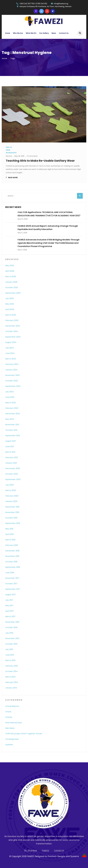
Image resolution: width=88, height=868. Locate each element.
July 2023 (9, 392)
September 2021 (13, 436)
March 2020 (11, 490)
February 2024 (12, 364)
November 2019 (12, 512)
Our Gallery (44, 33)
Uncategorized (12, 739)
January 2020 (11, 501)
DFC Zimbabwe (31, 850)
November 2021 (12, 425)
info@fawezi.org (61, 4)
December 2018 (12, 551)
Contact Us (64, 33)
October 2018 (11, 562)
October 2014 (11, 671)
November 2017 (12, 578)
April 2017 (10, 611)
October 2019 (11, 518)
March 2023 (11, 403)
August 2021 (10, 441)
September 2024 (13, 337)
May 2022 (10, 419)
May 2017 (9, 606)
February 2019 (12, 545)
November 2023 (12, 375)
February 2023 (12, 408)
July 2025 (9, 298)
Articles (9, 717)
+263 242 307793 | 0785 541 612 (33, 4)
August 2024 (11, 342)
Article (8, 712)
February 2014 (12, 682)
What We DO (31, 33)
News (54, 33)
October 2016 (11, 627)
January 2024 (11, 370)
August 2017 (11, 595)
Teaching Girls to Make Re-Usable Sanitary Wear (40, 161)
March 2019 (10, 540)
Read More (13, 178)
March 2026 (11, 277)
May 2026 (10, 266)
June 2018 (10, 573)
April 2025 (10, 309)
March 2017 (10, 616)
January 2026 (11, 282)
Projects (46, 850)
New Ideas (10, 728)
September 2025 (13, 293)
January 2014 (11, 688)
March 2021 (10, 452)
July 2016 (9, 633)
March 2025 (11, 315)
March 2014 (10, 677)
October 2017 (11, 584)
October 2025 (12, 287)
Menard (9, 156)
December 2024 (13, 326)
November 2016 (12, 622)
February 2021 (12, 457)
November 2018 (12, 556)
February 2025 (12, 320)
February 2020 (12, 496)
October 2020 (12, 474)
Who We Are (18, 33)
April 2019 (9, 534)
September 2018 (13, 567)
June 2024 (10, 353)
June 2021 (10, 447)
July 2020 (9, 485)
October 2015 (11, 644)
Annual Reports (12, 706)
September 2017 (13, 589)
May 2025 (10, 304)
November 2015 (12, 638)
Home (8, 33)
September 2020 (13, 479)
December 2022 (13, 414)
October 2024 (12, 331)
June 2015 (10, 655)
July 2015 (9, 649)
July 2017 (9, 600)
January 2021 (11, 463)
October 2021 (11, 430)
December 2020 (13, 468)
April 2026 (10, 271)
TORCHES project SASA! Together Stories (24, 734)
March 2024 (11, 359)
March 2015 (10, 660)
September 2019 (13, 523)
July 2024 (10, 348)
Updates (9, 745)
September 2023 (13, 386)
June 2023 (10, 397)
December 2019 (12, 507)
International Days (14, 723)
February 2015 (12, 666)
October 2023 (12, 381)
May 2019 (9, 529)
